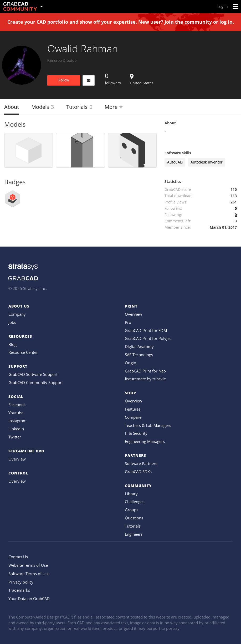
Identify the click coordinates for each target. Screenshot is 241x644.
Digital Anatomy (139, 346)
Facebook (17, 405)
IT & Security (136, 433)
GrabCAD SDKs (138, 472)
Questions (134, 518)
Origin (130, 363)
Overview (17, 459)
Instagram (17, 421)
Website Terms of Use (28, 565)
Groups (132, 510)
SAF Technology (139, 355)
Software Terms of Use (29, 574)
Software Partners (141, 463)
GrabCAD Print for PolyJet (148, 338)
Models (43, 107)
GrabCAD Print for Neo (145, 371)
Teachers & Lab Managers (148, 425)
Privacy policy (21, 582)
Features (133, 409)
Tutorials (79, 107)
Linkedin (16, 429)
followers (113, 78)
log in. (227, 22)
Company (17, 314)
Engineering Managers (145, 441)
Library (131, 494)
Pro (128, 322)
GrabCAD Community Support (36, 382)
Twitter (15, 437)
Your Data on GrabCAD (29, 599)
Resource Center (23, 352)
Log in (223, 6)
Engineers (134, 534)
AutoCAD (175, 162)
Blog (12, 344)
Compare (133, 417)
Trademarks (19, 590)
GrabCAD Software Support (33, 374)
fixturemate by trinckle (145, 379)
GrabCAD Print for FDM (146, 330)
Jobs (12, 322)
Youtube (16, 413)
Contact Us (18, 557)
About (12, 107)
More (114, 107)
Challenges (135, 502)
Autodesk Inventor (207, 162)
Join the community (188, 22)
